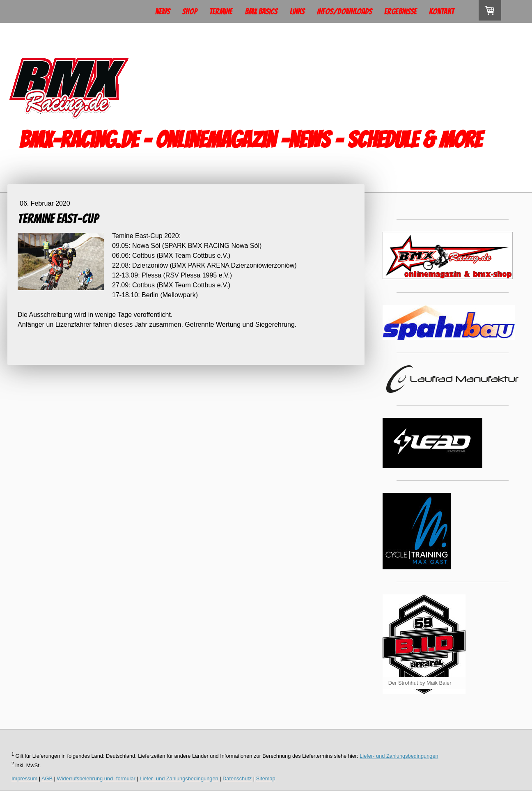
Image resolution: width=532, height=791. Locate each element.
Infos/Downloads (344, 11)
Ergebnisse (400, 11)
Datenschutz (237, 778)
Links (297, 11)
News (163, 11)
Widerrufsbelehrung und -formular (96, 778)
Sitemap (266, 778)
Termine (221, 11)
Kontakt (441, 11)
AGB (47, 778)
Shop (190, 11)
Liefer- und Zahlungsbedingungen (399, 756)
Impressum (24, 778)
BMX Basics (261, 11)
